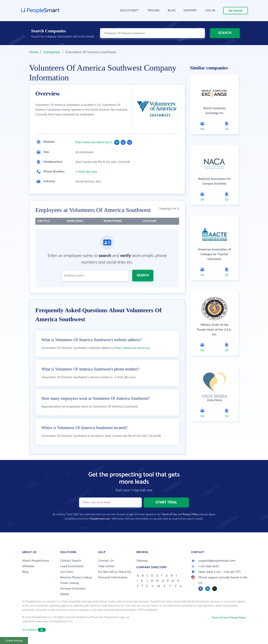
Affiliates (28, 566)
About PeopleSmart (36, 561)
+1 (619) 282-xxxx (86, 172)
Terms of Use (169, 515)
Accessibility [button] (34, 630)
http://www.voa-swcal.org (92, 142)
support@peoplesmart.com (213, 561)
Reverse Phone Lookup (76, 578)
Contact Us (106, 561)
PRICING (154, 11)
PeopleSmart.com (100, 519)
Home (34, 52)
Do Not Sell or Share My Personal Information (115, 575)
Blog (25, 572)
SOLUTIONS (129, 11)
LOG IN (210, 11)
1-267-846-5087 (205, 566)
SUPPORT (190, 11)
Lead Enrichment (72, 566)
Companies (52, 52)
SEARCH (225, 33)
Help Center (106, 566)
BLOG (172, 11)
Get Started (236, 11)
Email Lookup (70, 583)
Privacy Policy (190, 515)
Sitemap (142, 561)
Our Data (67, 572)
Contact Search (71, 561)
